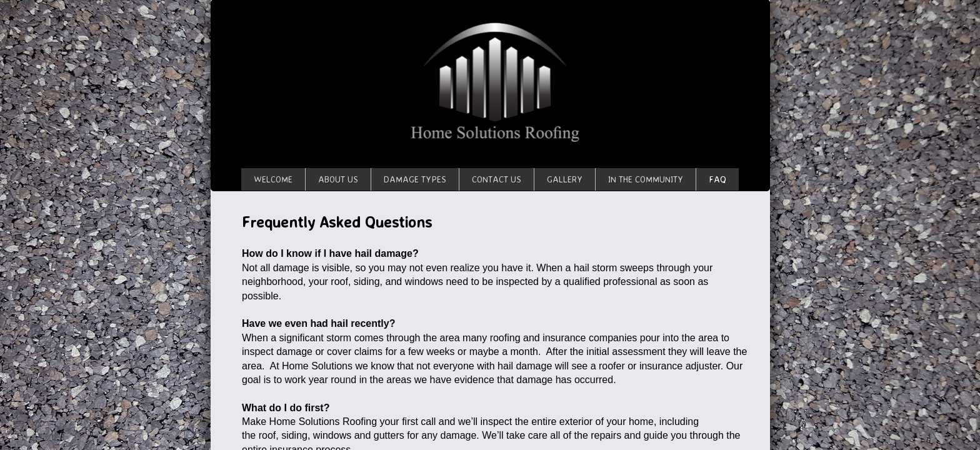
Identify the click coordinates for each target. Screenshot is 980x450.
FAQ (717, 179)
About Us (338, 179)
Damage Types (415, 179)
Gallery (565, 179)
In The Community (646, 179)
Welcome (273, 179)
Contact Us (497, 179)
